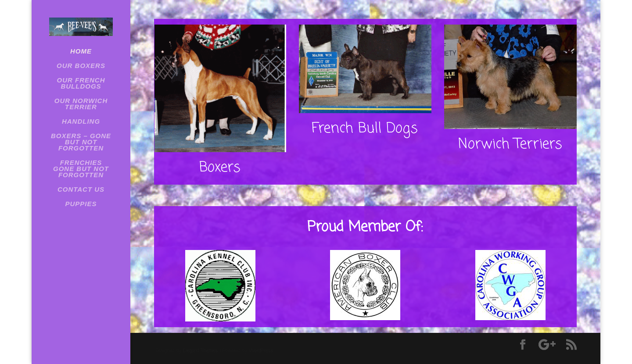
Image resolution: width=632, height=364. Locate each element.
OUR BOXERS (81, 66)
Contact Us (81, 190)
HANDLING (81, 122)
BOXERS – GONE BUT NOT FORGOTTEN (81, 142)
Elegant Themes (200, 351)
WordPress (261, 351)
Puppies (81, 204)
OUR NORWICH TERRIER (81, 104)
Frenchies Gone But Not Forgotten (81, 169)
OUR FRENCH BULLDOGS (81, 84)
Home (81, 52)
